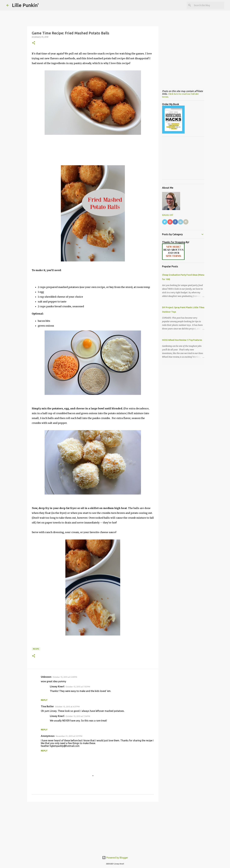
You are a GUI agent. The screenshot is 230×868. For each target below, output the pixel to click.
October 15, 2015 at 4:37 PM (67, 707)
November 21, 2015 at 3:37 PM (69, 736)
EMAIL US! (168, 215)
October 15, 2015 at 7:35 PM (78, 687)
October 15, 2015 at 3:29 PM (65, 677)
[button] (34, 43)
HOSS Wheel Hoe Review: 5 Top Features (182, 340)
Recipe (36, 649)
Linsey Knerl (57, 686)
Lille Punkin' (25, 5)
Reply (44, 700)
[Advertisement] (93, 827)
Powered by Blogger (115, 858)
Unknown (46, 677)
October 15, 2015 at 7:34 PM (78, 716)
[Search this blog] (208, 5)
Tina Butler (47, 706)
